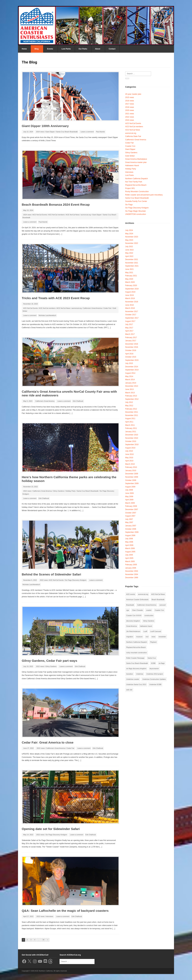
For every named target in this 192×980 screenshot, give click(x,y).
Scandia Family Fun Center (136, 201)
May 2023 (129, 240)
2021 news (130, 114)
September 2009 (132, 483)
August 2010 (130, 448)
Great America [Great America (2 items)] (132, 626)
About (98, 49)
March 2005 (130, 561)
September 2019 (132, 289)
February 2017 (131, 337)
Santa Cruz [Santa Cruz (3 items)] (152, 658)
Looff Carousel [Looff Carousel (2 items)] (156, 631)
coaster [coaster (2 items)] (149, 610)
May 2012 (129, 406)
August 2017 (130, 321)
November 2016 (132, 347)
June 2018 (129, 305)
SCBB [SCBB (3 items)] (153, 663)
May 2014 (129, 376)
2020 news (130, 110)
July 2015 (129, 363)
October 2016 (131, 350)
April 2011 (129, 422)
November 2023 (132, 237)
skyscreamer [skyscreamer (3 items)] (154, 669)
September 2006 (132, 532)
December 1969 (132, 578)
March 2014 (130, 380)
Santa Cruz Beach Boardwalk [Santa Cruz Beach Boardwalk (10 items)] (137, 663)
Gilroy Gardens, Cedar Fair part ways (49, 661)
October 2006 (131, 529)
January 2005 (131, 568)
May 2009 (129, 497)
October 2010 (131, 441)
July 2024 (129, 230)
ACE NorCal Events (40, 215)
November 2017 (132, 311)
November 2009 (132, 477)
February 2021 (131, 276)
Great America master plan (136, 162)
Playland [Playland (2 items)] (153, 642)
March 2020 (130, 282)
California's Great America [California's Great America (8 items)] (147, 605)
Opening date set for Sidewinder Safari (51, 829)
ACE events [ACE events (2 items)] (131, 594)
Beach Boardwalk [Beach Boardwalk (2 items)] (158, 600)
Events (50, 49)
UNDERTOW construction (136, 214)
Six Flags (129, 205)
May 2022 (129, 253)
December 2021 (132, 259)
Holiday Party (70, 491)
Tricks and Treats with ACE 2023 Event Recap (56, 298)
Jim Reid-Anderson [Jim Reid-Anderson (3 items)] (133, 631)
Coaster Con (130, 146)
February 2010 (131, 467)
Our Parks (83, 49)
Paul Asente (100, 132)
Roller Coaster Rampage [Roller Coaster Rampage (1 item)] (135, 658)
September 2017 (132, 318)
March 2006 (130, 548)
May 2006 (129, 542)
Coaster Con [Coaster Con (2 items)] (159, 610)
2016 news (130, 101)
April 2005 (129, 558)
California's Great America (92, 308)
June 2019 (129, 295)
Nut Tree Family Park (134, 182)
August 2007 (130, 516)
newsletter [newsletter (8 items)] (162, 637)
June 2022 (129, 250)
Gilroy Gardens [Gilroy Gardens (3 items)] (149, 621)
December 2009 (132, 474)
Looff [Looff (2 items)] (145, 631)
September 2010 (132, 445)
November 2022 (132, 243)
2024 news (40, 132)
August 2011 (130, 419)
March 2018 (130, 308)
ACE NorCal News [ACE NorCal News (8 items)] (158, 594)
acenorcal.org (86, 215)
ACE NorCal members (56, 215)
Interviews (49, 916)
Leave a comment (87, 132)
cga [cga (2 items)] (128, 610)
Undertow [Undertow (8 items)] (140, 674)
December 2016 (132, 344)
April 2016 (129, 354)
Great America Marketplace (136, 159)
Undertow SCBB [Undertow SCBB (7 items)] (155, 684)
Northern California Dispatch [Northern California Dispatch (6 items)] (137, 642)
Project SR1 (130, 188)
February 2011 (131, 428)
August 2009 (130, 487)
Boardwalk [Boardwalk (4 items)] (130, 605)
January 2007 (131, 526)
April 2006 (129, 545)
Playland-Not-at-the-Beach (136, 185)
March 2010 (130, 464)
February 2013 (131, 396)
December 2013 (132, 386)
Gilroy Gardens (59, 491)
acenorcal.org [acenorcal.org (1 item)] (143, 594)
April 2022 (129, 256)
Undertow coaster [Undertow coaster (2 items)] (133, 679)
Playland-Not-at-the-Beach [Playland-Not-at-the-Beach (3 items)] (136, 647)
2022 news (27, 491)
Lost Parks (66, 49)
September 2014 (132, 370)
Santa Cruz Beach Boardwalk (67, 132)
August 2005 (130, 552)
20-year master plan (133, 94)
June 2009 (129, 493)
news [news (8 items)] (153, 637)
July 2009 (129, 490)
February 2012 (131, 409)
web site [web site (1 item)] (129, 690)
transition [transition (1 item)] (130, 674)
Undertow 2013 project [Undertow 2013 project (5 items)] (155, 674)
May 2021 (129, 273)
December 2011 (132, 412)
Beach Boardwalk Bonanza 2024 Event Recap (56, 205)
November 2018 (132, 302)
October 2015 (131, 357)
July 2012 (129, 402)
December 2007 (132, 509)
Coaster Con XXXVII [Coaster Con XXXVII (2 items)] (134, 615)
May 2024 (129, 234)
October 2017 (131, 315)
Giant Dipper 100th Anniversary (45, 126)
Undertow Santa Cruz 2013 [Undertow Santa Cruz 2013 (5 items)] (136, 684)
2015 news (130, 97)
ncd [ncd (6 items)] (147, 637)
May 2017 (129, 328)
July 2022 (129, 247)
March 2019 (130, 298)
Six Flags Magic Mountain (136, 211)
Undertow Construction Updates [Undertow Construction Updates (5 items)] (154, 679)
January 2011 (131, 432)
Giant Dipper (50, 132)
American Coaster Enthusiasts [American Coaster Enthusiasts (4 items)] (137, 600)
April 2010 (129, 461)
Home (24, 49)
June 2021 (129, 269)
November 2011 (132, 415)
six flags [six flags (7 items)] (162, 663)
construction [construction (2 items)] (149, 615)
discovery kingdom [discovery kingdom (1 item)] (133, 621)
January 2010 (131, 471)
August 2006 (130, 535)
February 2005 (131, 565)
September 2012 (132, 399)
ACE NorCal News (73, 215)
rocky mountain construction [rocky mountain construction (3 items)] (137, 653)
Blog (37, 49)
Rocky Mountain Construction (137, 192)
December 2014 (132, 367)
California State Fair (133, 136)
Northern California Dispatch (137, 179)
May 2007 (129, 522)
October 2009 (131, 480)
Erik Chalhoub (78, 401)
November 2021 (132, 263)
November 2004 (132, 574)
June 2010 (129, 454)
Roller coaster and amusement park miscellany (144, 195)
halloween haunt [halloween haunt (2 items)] (146, 626)
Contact (112, 49)
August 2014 (130, 373)
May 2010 (129, 458)
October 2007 (131, 513)
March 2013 (130, 393)
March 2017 (130, 334)
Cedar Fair (107, 308)
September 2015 (132, 360)
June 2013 (129, 389)
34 (43, 940)
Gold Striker (130, 156)
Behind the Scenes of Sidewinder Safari (51, 574)
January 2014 (131, 383)
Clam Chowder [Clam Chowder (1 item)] (138, 610)
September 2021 (132, 266)
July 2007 (129, 519)
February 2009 (131, 506)
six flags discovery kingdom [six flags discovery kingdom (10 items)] (136, 669)
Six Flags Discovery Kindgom (76, 580)
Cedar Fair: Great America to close (48, 742)
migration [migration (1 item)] (130, 637)
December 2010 (132, 435)
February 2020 (131, 285)
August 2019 (130, 292)
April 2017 (129, 331)
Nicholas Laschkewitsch (47, 315)
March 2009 (130, 503)
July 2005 (129, 555)
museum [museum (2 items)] (139, 637)
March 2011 (130, 425)
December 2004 (132, 571)
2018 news (130, 107)
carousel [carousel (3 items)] (163, 605)
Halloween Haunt (132, 166)
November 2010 (132, 438)
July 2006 (129, 539)
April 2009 (129, 500)
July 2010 (129, 451)
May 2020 (129, 279)
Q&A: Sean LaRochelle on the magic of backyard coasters (65, 911)
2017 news (130, 104)
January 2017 (131, 341)
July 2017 (129, 324)
